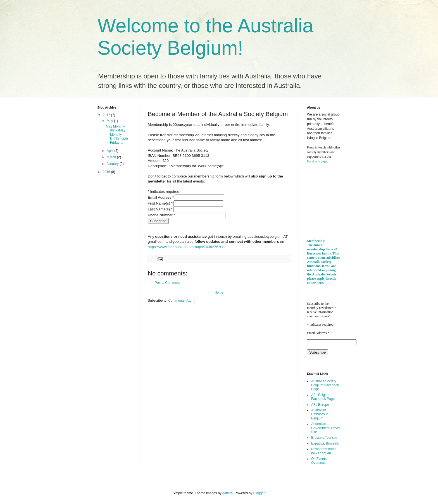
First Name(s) (161, 203)
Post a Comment (167, 283)
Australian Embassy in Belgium (320, 414)
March (112, 157)
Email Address (161, 197)
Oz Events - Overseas (320, 461)
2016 (107, 172)
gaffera (228, 493)
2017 (107, 115)
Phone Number (162, 215)
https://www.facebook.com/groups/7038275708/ (187, 247)
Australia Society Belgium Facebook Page (325, 385)
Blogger (259, 493)
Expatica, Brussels (325, 443)
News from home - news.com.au (325, 451)
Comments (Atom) (182, 301)
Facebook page (317, 161)
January (113, 164)
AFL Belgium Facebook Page (323, 397)
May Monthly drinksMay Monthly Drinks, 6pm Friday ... (117, 135)
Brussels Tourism (324, 438)
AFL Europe (320, 405)
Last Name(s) (161, 209)
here (320, 283)
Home (219, 292)
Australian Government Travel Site (325, 428)
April (110, 151)
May (110, 121)
